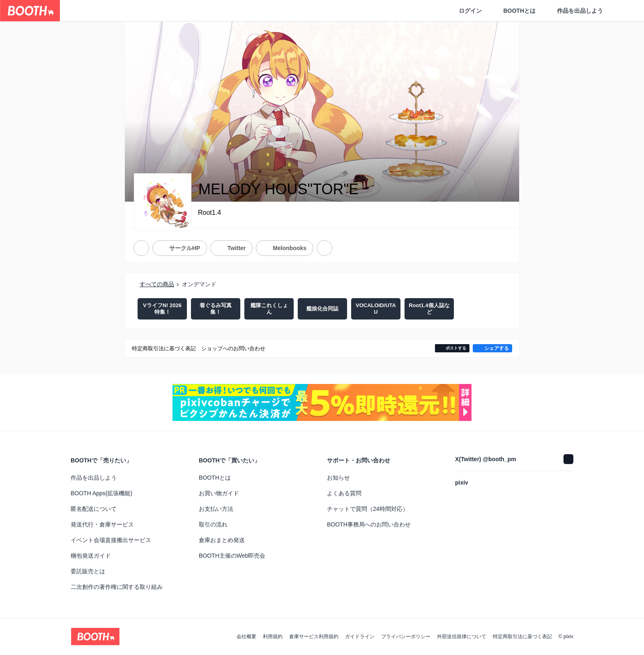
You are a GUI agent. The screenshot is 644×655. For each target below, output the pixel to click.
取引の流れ (213, 524)
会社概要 (246, 637)
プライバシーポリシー (406, 637)
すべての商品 (157, 284)
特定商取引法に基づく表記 (522, 637)
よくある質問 (344, 493)
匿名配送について (94, 509)
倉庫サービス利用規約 (314, 637)
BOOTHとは (519, 11)
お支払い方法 (216, 509)
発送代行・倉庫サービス (102, 524)
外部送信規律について (462, 637)
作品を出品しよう (580, 11)
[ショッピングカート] (624, 11)
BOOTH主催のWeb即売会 (232, 556)
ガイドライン (360, 637)
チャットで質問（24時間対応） (368, 509)
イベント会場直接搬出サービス (111, 540)
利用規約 (273, 637)
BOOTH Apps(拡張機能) (101, 493)
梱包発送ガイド (91, 556)
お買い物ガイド (219, 493)
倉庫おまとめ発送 (222, 540)
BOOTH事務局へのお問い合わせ (369, 524)
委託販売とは (88, 571)
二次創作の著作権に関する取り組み (117, 587)
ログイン (470, 11)
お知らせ (338, 478)
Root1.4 (209, 213)
